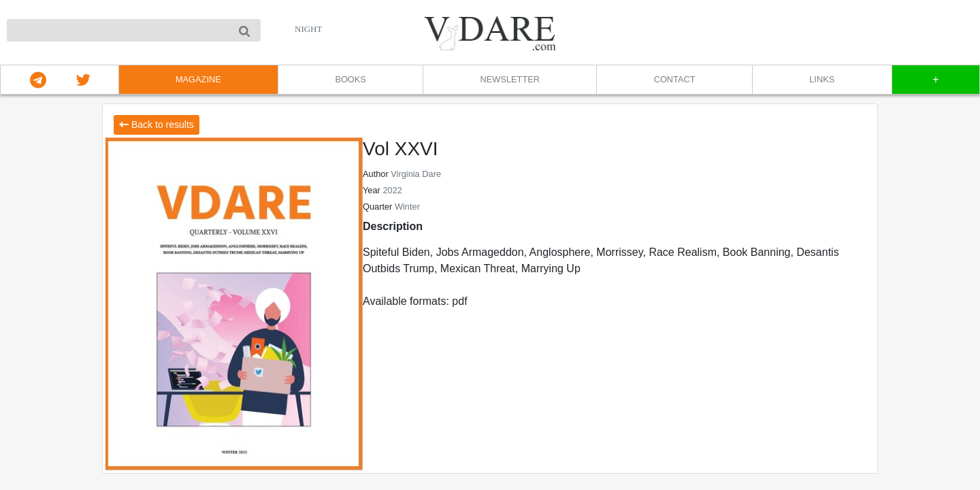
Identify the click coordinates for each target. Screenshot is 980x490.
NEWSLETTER (510, 79)
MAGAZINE (198, 79)
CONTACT (675, 79)
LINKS (822, 79)
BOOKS (350, 79)
